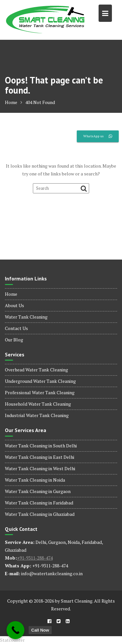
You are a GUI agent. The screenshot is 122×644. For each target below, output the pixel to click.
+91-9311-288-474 (35, 558)
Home (11, 294)
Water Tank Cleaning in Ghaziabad (40, 514)
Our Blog (14, 340)
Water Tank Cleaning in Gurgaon (38, 491)
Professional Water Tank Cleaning (40, 392)
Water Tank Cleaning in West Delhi (40, 468)
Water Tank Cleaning (26, 317)
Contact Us (16, 328)
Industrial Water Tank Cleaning (37, 415)
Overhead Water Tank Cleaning (36, 370)
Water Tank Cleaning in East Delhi (40, 457)
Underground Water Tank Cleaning (40, 381)
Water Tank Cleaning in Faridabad (39, 503)
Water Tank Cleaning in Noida (35, 480)
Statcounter (12, 640)
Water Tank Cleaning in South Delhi (41, 446)
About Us (14, 305)
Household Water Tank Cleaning (38, 404)
